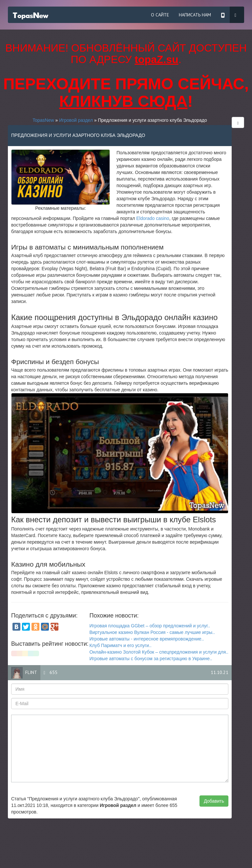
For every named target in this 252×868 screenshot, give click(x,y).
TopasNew (43, 120)
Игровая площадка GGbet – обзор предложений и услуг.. (150, 626)
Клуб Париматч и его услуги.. (120, 645)
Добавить (214, 801)
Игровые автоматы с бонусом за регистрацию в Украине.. (151, 659)
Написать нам (195, 15)
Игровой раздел (76, 120)
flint (31, 672)
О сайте (160, 15)
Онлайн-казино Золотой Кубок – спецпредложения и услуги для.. (159, 652)
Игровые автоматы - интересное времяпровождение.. (147, 639)
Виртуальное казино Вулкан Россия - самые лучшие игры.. (152, 632)
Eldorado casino (153, 218)
